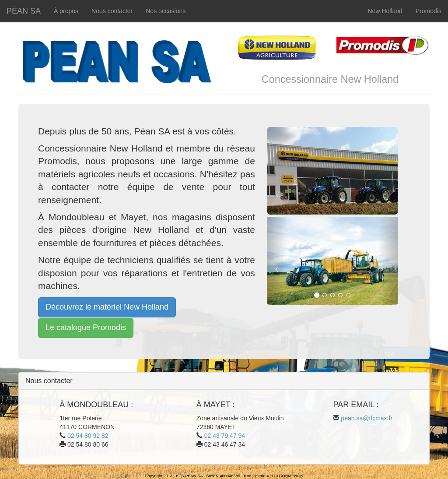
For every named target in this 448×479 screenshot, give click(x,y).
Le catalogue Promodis (86, 328)
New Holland (385, 11)
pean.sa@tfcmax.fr (367, 418)
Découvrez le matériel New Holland (107, 307)
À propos (66, 11)
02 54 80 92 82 (88, 436)
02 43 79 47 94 (225, 436)
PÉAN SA (24, 11)
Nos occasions (166, 11)
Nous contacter (112, 11)
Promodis (429, 11)
